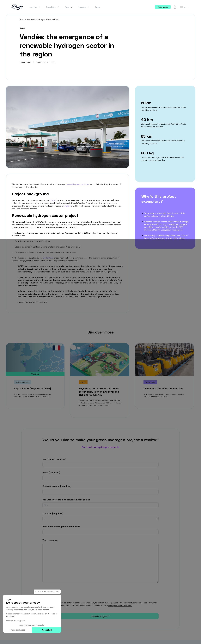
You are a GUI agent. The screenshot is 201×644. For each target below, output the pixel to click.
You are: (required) (53, 513)
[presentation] (64, 589)
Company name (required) (57, 486)
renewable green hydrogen (78, 184)
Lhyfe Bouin (48, 258)
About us (35, 7)
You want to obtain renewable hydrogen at (66, 500)
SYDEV (52, 200)
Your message (50, 540)
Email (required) (51, 472)
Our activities (53, 7)
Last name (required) (54, 459)
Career (97, 7)
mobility (68, 206)
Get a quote (163, 7)
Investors (84, 7)
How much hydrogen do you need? (61, 526)
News (69, 7)
